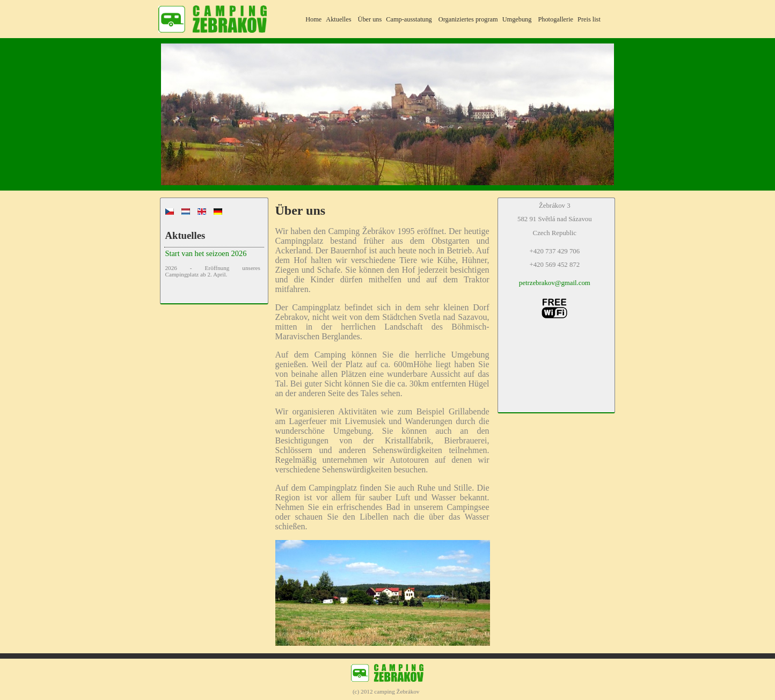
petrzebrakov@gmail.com (555, 283)
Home (313, 19)
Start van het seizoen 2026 (206, 253)
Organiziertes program (468, 19)
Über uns (370, 19)
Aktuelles (338, 19)
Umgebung (517, 19)
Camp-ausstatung (409, 19)
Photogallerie (555, 19)
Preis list (589, 19)
